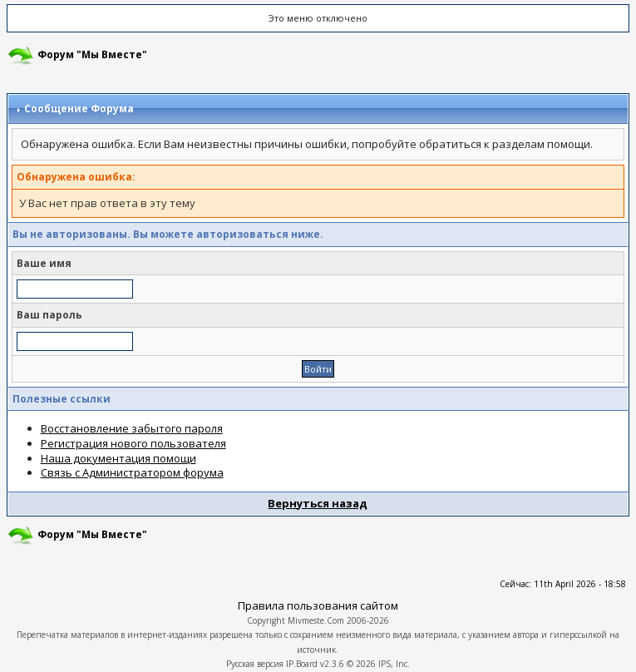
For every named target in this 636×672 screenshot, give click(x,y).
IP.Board (302, 664)
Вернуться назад (318, 503)
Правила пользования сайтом (318, 605)
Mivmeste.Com (316, 620)
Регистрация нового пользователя (133, 443)
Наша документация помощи (118, 458)
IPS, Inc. (394, 664)
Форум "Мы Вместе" (92, 54)
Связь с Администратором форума (132, 472)
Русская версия (255, 664)
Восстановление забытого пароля (132, 428)
